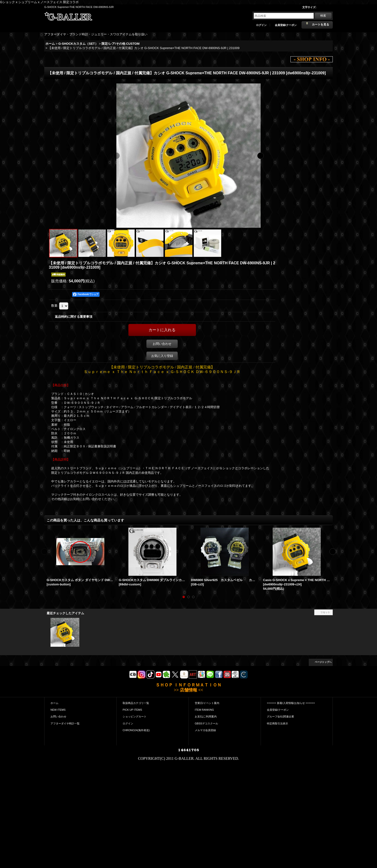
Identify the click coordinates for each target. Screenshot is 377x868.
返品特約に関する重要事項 (74, 317)
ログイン (261, 25)
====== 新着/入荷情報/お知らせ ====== (291, 703)
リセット (325, 612)
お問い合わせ (162, 344)
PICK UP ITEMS (132, 710)
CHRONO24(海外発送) (136, 730)
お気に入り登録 (162, 356)
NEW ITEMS (58, 710)
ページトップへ (323, 662)
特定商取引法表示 (277, 723)
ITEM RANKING (204, 710)
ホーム (54, 703)
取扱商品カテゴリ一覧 (136, 703)
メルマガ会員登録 (205, 730)
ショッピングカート (135, 716)
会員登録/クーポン (286, 25)
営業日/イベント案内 (207, 703)
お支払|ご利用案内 (206, 716)
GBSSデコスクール (206, 723)
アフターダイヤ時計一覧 (65, 723)
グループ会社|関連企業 (280, 716)
